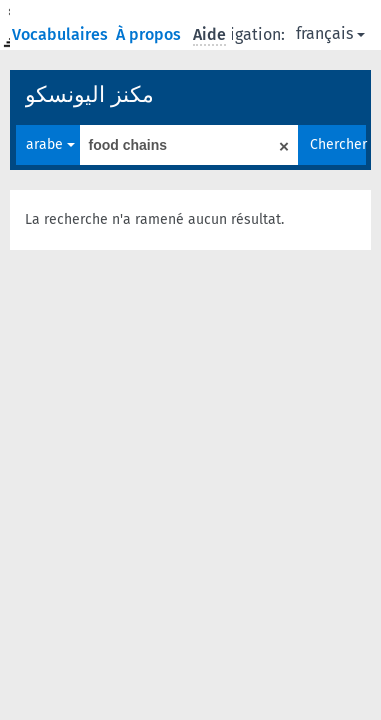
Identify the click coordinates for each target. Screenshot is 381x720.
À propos (150, 34)
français (330, 33)
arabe (50, 144)
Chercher (338, 144)
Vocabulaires (62, 34)
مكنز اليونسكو (89, 94)
